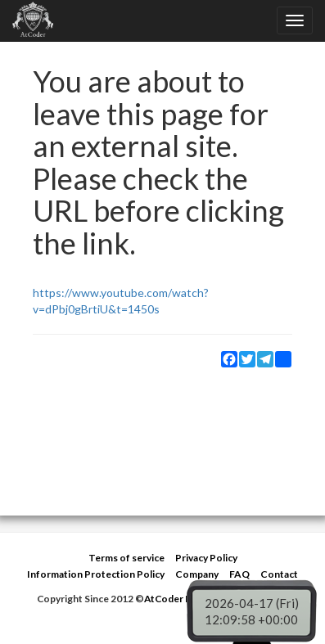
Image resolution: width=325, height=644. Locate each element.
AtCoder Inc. (173, 599)
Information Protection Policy (96, 574)
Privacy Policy (206, 558)
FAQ (239, 574)
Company (197, 574)
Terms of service (126, 558)
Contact (279, 574)
